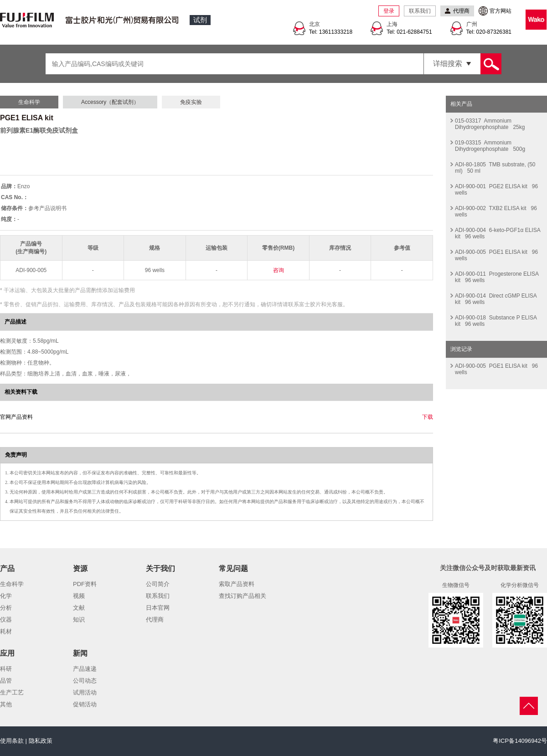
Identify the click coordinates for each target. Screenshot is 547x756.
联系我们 (420, 11)
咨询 (279, 270)
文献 (79, 608)
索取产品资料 (237, 584)
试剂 (200, 20)
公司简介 (158, 584)
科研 (6, 669)
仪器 (6, 620)
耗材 (6, 631)
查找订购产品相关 (243, 596)
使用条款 (12, 741)
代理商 (155, 620)
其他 (6, 704)
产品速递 (85, 669)
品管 (6, 681)
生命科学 (29, 102)
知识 (79, 620)
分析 (6, 608)
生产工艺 (12, 692)
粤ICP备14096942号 (520, 741)
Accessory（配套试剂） (110, 102)
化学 (6, 596)
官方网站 (501, 11)
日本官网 (158, 608)
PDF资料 (85, 584)
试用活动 (85, 692)
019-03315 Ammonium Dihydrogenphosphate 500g (490, 146)
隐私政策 (41, 741)
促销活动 (85, 704)
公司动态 (85, 681)
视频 (79, 596)
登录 (389, 11)
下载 (428, 417)
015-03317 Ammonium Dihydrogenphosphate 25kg (490, 124)
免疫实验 (191, 102)
